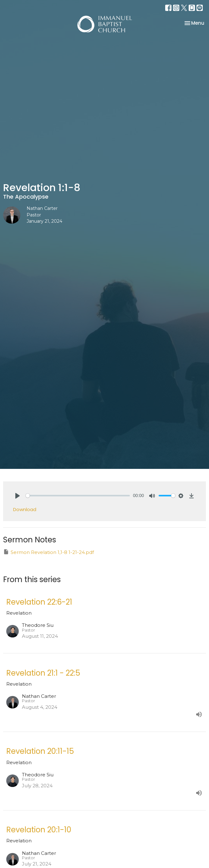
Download (25, 509)
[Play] (18, 496)
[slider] (78, 496)
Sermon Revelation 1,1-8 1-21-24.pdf (48, 552)
